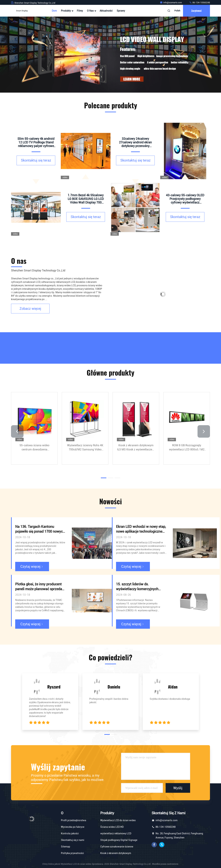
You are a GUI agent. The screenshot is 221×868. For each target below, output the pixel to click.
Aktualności (106, 11)
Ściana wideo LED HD (112, 827)
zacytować (196, 11)
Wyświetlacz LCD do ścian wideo (118, 820)
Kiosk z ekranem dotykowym (116, 853)
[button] (17, 431)
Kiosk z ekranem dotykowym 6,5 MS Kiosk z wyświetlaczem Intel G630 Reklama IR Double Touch (136, 448)
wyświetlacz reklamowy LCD (116, 833)
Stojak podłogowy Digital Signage (119, 840)
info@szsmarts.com (171, 3)
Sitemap (66, 847)
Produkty (67, 11)
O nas (91, 11)
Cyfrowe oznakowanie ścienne (117, 847)
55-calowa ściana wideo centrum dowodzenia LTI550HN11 (34, 448)
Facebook (154, 845)
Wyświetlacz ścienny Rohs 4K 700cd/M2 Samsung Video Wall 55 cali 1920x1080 (85, 448)
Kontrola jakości (70, 833)
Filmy (80, 11)
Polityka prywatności (72, 853)
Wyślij (178, 788)
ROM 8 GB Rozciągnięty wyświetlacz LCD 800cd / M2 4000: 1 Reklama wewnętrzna (187, 448)
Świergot (162, 845)
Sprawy (121, 11)
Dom (54, 11)
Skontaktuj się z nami (73, 840)
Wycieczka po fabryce (73, 827)
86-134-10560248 (200, 3)
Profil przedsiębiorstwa (74, 820)
